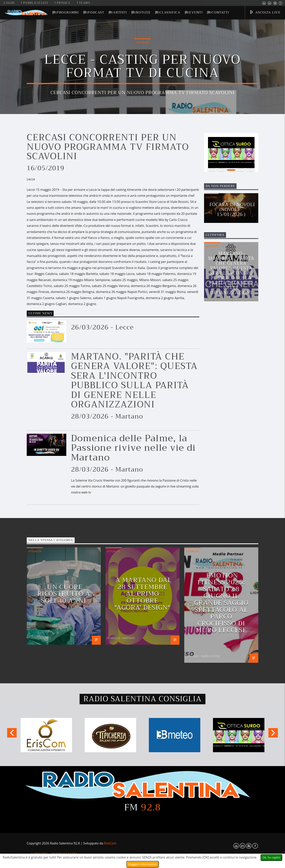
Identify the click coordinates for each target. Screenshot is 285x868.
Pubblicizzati (35, 3)
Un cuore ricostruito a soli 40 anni (64, 594)
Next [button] (273, 734)
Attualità (142, 42)
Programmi (68, 12)
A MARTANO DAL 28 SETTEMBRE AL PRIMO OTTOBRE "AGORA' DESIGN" (143, 594)
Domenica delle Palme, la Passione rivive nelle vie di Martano (133, 448)
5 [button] (250, 170)
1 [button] (212, 170)
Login (9, 3)
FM (143, 807)
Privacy (63, 3)
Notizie (143, 12)
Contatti (220, 12)
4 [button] (241, 170)
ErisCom (110, 843)
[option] (231, 153)
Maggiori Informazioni (142, 864)
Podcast (96, 12)
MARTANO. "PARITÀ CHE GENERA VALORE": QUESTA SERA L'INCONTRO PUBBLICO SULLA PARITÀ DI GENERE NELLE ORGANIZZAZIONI (134, 380)
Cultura (211, 197)
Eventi (196, 12)
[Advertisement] (234, 414)
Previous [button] (12, 734)
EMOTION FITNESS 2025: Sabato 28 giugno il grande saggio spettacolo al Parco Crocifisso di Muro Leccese (221, 603)
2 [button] (222, 170)
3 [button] (231, 170)
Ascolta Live (265, 13)
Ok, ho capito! (271, 857)
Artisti (120, 12)
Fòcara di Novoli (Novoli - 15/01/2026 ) (232, 210)
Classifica (170, 12)
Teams (83, 3)
